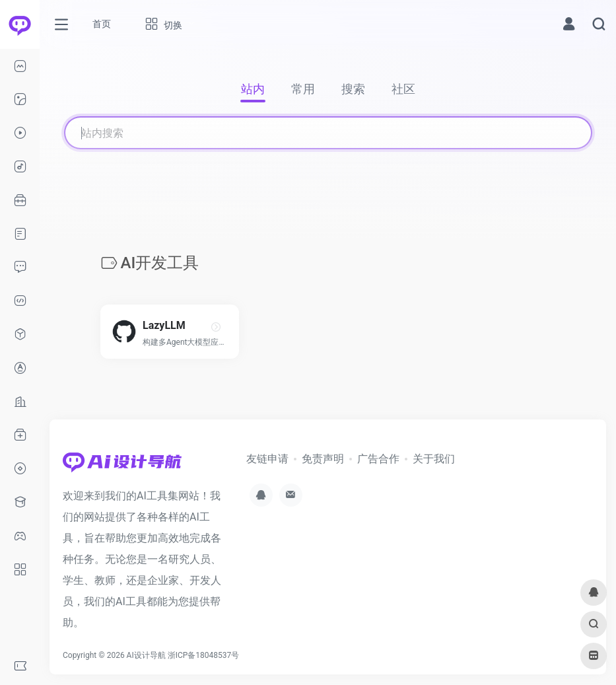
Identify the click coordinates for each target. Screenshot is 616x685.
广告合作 (378, 459)
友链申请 (267, 459)
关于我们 (434, 459)
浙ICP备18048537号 (204, 655)
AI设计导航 (146, 655)
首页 (102, 24)
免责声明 (323, 459)
